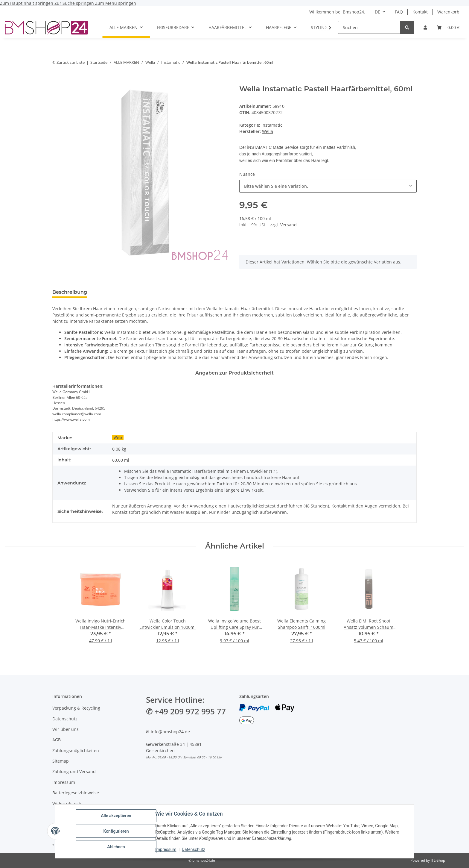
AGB (57, 740)
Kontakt (420, 12)
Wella (118, 437)
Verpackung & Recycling (76, 708)
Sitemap (61, 761)
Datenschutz (194, 849)
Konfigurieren (116, 831)
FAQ (399, 12)
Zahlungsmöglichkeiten (76, 750)
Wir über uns (66, 729)
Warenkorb (448, 12)
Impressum (166, 849)
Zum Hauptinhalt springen (27, 3)
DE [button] (377, 12)
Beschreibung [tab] (70, 292)
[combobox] (328, 186)
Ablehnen (116, 847)
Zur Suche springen (75, 3)
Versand (288, 225)
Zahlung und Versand (74, 771)
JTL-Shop (438, 860)
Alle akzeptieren (116, 816)
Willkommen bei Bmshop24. (337, 12)
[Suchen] (369, 27)
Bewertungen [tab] (114, 292)
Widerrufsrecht (68, 803)
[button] (425, 27)
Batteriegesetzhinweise (76, 793)
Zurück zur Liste (71, 62)
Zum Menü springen (116, 3)
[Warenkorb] (448, 27)
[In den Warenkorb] (57, 81)
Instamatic (272, 125)
